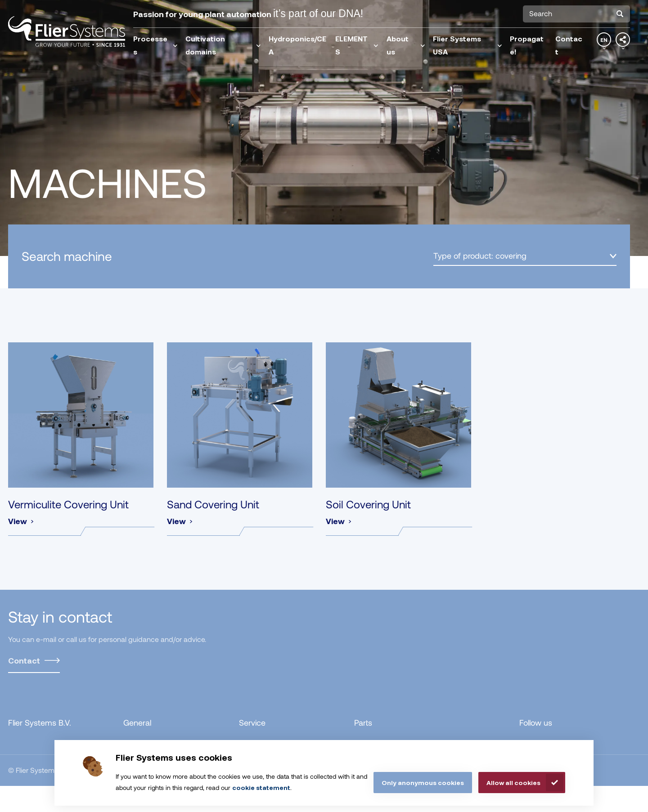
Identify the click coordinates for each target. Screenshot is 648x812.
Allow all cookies (513, 783)
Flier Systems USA (467, 45)
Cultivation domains (223, 45)
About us (406, 45)
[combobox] (576, 14)
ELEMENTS (357, 45)
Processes (155, 45)
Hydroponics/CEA (297, 45)
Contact (569, 45)
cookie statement (261, 787)
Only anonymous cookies (423, 783)
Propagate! (527, 45)
